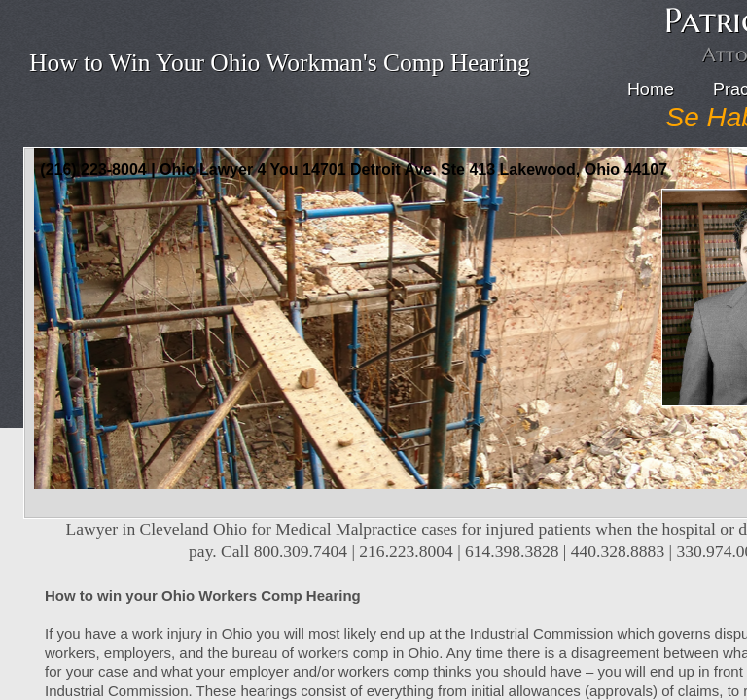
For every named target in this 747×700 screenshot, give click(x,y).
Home (651, 89)
